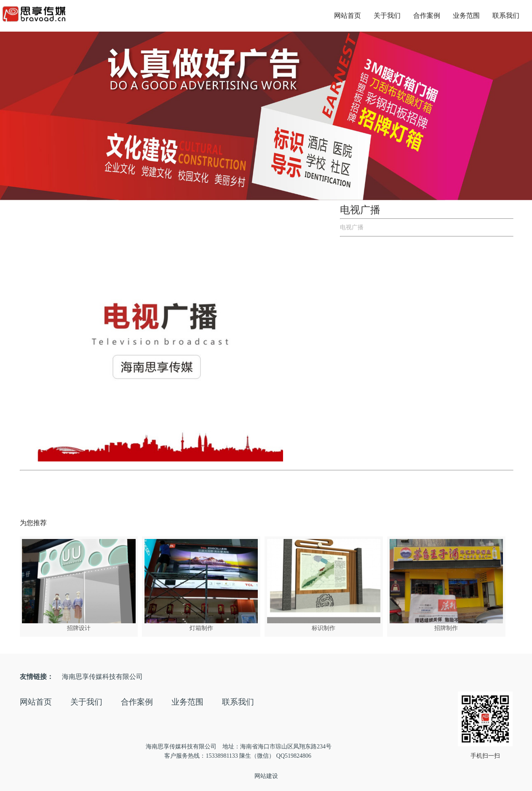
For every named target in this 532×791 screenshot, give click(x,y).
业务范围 (466, 14)
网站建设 (266, 776)
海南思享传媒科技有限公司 (102, 677)
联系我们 (506, 14)
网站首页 (348, 14)
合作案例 (427, 14)
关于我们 (387, 14)
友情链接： (37, 677)
